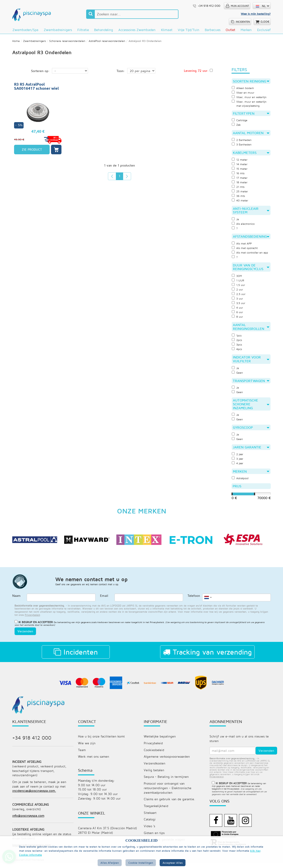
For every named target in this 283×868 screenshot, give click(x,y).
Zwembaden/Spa (25, 30)
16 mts (239, 175)
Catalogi (150, 823)
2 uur (238, 292)
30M (237, 278)
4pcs (237, 351)
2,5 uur (239, 296)
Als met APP (242, 245)
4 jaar (238, 466)
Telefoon (194, 599)
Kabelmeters (251, 154)
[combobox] (208, 601)
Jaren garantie (251, 450)
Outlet (230, 30)
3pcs (237, 347)
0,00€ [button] (265, 22)
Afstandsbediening (251, 238)
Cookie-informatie (30, 855)
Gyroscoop (251, 430)
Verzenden (25, 634)
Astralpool (241, 481)
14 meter (240, 166)
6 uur (238, 314)
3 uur (238, 301)
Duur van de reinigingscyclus (251, 269)
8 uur (238, 319)
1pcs (237, 338)
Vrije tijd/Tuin (189, 30)
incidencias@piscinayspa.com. (34, 795)
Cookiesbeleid (154, 753)
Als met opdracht (245, 250)
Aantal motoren (251, 135)
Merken (246, 30)
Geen (238, 375)
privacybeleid (32, 618)
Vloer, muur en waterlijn (250, 99)
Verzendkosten (155, 767)
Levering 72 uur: (196, 72)
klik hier (255, 851)
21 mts (239, 189)
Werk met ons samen (94, 760)
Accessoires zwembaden (137, 30)
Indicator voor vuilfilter (251, 361)
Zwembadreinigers (58, 30)
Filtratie (83, 30)
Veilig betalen (154, 774)
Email (104, 599)
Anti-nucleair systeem (251, 212)
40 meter (240, 202)
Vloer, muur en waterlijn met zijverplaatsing (250, 105)
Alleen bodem (243, 89)
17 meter (240, 179)
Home (16, 42)
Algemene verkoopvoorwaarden (167, 760)
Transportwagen (251, 383)
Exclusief (264, 30)
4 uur (238, 310)
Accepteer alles (173, 863)
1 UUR (238, 283)
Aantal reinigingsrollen (251, 329)
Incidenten (76, 655)
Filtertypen (251, 115)
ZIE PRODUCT (32, 151)
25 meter (240, 193)
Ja (235, 221)
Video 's (149, 830)
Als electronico (244, 226)
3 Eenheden (242, 146)
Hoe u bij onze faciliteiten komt (101, 740)
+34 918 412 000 (32, 741)
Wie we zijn (87, 746)
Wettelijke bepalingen (160, 740)
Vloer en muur (244, 94)
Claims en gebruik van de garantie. (170, 803)
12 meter (240, 161)
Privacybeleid (157, 625)
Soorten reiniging (251, 82)
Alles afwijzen (110, 863)
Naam (16, 599)
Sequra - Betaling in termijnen (166, 780)
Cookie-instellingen (141, 863)
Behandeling (104, 30)
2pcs (237, 342)
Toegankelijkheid (156, 810)
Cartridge (240, 122)
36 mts (239, 198)
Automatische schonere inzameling (251, 406)
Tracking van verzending (207, 655)
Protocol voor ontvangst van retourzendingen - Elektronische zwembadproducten (168, 792)
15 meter (240, 170)
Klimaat (167, 30)
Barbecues (213, 30)
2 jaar (238, 457)
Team (82, 753)
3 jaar (238, 461)
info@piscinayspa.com (28, 820)
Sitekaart (150, 817)
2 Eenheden (242, 142)
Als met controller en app (251, 254)
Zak (237, 126)
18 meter (240, 184)
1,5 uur (239, 287)
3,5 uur (239, 305)
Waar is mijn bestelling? (256, 14)
